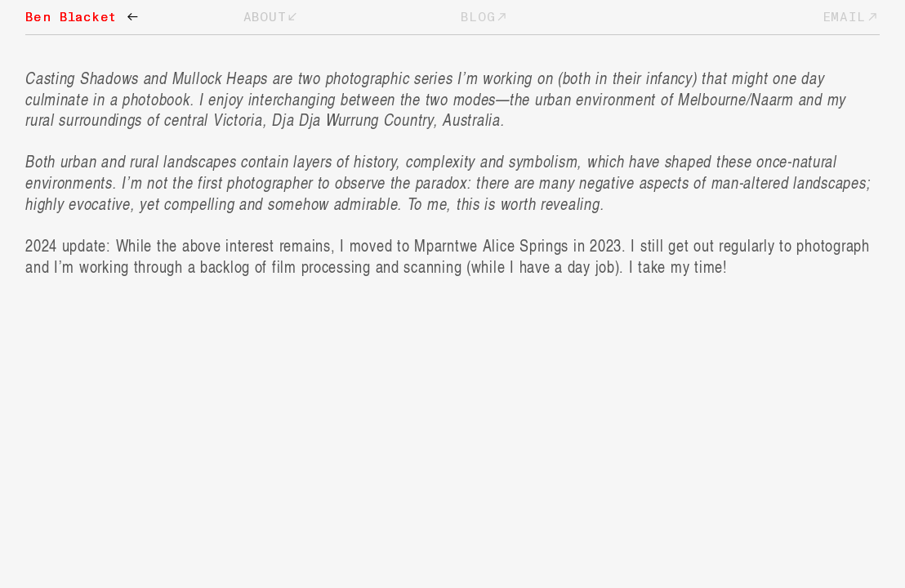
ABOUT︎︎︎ (272, 17)
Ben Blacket (82, 17)
